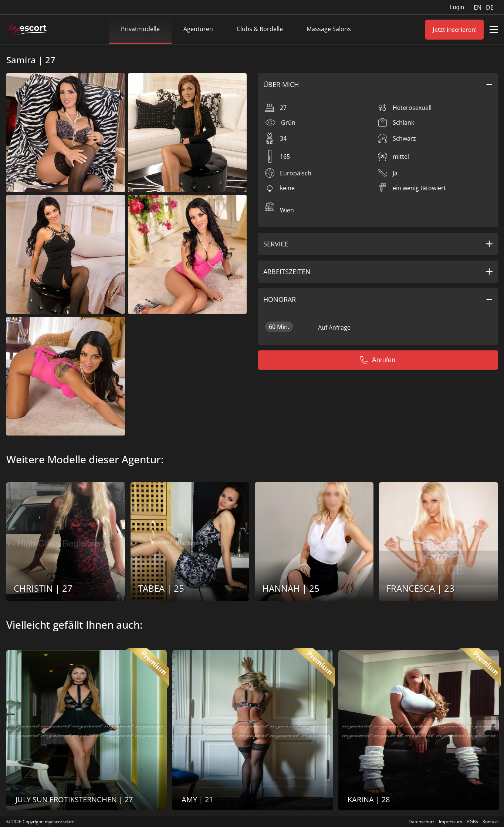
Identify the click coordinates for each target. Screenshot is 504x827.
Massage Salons (329, 29)
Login (457, 7)
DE (490, 7)
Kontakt (490, 822)
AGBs (472, 822)
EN (478, 7)
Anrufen (378, 360)
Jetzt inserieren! (455, 30)
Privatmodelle (140, 29)
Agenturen (198, 29)
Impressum (451, 822)
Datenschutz (422, 822)
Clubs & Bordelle (260, 29)
